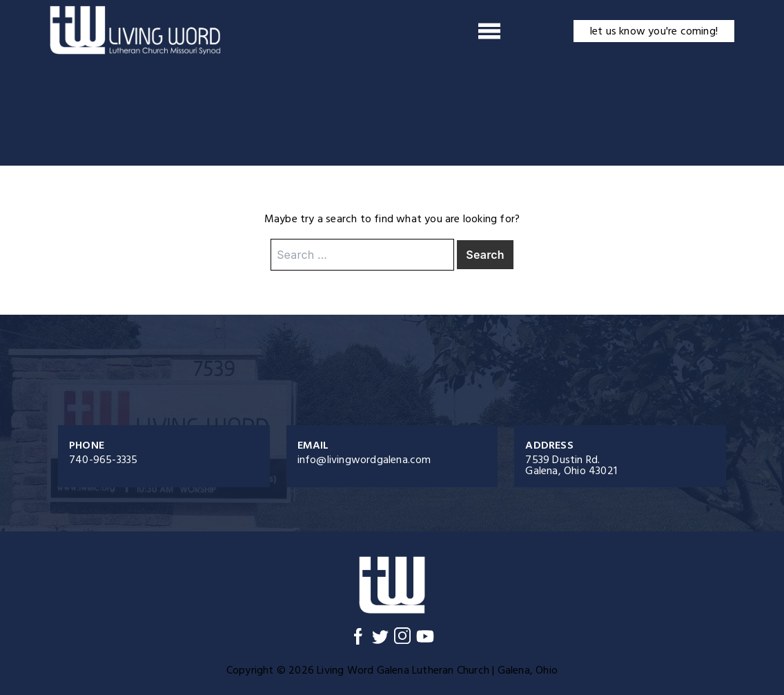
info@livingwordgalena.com (364, 460)
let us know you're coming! (654, 31)
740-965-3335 (103, 460)
